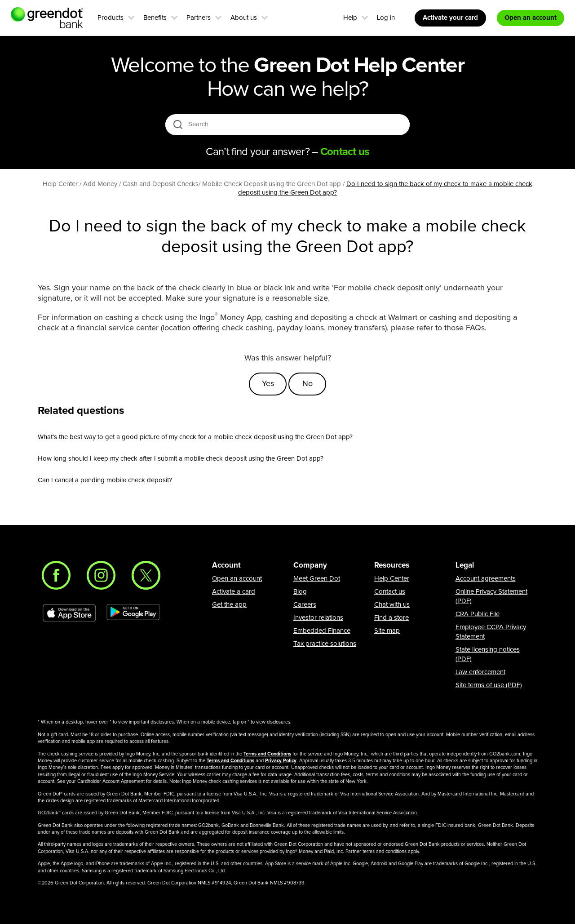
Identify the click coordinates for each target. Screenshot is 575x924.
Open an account (237, 579)
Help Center (392, 579)
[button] (131, 17)
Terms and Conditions (267, 754)
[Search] (288, 124)
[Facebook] (56, 575)
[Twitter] (146, 575)
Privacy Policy (281, 761)
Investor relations (318, 618)
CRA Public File (478, 614)
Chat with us (392, 605)
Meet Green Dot (317, 579)
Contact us (390, 592)
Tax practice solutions (325, 644)
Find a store (391, 618)
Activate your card (450, 18)
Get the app (229, 605)
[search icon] (178, 124)
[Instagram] (101, 575)
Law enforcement (480, 672)
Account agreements (486, 579)
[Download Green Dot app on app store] (69, 613)
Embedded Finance (322, 631)
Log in (386, 18)
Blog (300, 592)
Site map (387, 631)
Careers (305, 605)
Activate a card (234, 592)
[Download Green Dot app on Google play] (133, 613)
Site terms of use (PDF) (489, 685)
